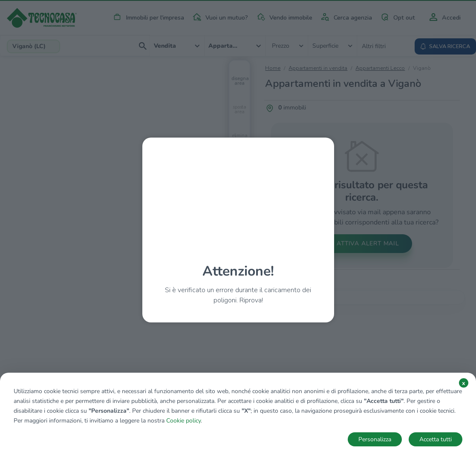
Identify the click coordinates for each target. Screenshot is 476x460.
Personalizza (375, 439)
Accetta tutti (436, 439)
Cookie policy (183, 421)
